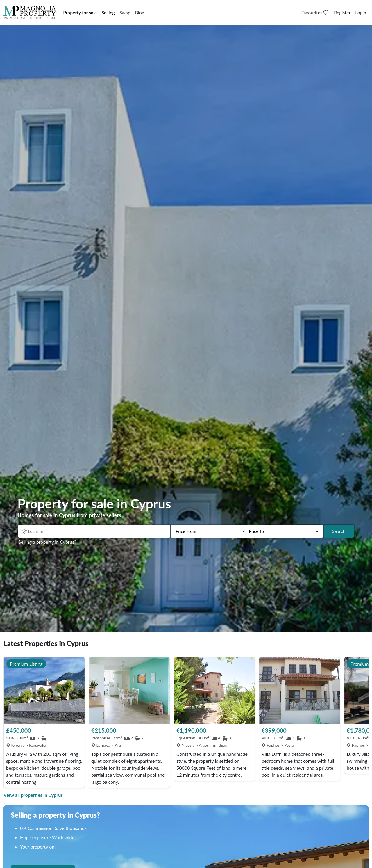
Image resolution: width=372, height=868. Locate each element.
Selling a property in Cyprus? (47, 542)
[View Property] (44, 690)
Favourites (315, 12)
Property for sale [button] (80, 12)
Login (361, 12)
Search (339, 531)
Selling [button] (108, 12)
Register (342, 12)
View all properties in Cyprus (33, 795)
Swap (125, 12)
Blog (140, 12)
